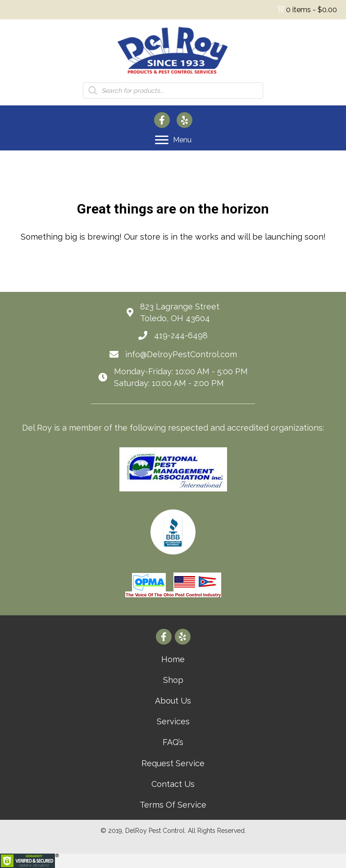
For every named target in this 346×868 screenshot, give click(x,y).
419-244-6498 (181, 335)
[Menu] (173, 140)
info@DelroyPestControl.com (181, 354)
